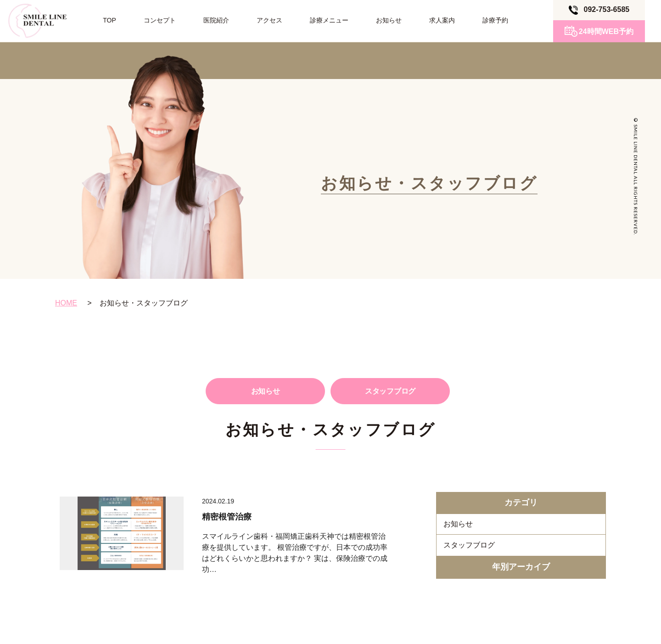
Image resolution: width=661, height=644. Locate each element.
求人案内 (442, 20)
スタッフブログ (390, 391)
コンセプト (160, 20)
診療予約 (495, 20)
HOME (66, 303)
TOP (109, 20)
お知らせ (389, 20)
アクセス (269, 20)
